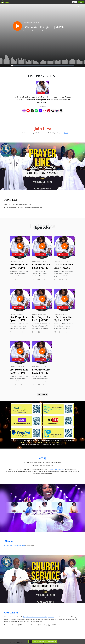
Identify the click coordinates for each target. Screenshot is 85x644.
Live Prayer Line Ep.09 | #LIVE (19, 266)
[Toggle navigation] (83, 7)
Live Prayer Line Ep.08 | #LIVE (41, 266)
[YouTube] (28, 111)
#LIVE (66, 133)
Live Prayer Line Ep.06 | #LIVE (19, 319)
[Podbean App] (32, 110)
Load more (43, 394)
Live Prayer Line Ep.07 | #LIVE (64, 266)
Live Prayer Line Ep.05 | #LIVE (41, 319)
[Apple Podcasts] (24, 110)
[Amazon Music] (40, 110)
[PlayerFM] (49, 110)
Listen (6, 545)
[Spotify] (36, 110)
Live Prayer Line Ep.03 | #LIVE (19, 371)
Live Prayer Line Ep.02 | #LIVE (41, 371)
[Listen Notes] (53, 110)
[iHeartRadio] (45, 110)
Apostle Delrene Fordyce (18, 545)
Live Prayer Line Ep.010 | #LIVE (44, 27)
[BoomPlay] (61, 110)
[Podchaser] (57, 110)
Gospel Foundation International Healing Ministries (38, 617)
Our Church (11, 613)
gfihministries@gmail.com (57, 469)
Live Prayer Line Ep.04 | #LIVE (64, 319)
